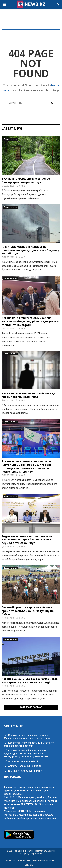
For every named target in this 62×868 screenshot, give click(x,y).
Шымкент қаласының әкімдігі (23, 771)
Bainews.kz (47, 815)
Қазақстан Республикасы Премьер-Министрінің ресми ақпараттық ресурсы (27, 737)
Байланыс (30, 865)
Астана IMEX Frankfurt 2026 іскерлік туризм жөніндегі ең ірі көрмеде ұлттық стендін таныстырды (30, 321)
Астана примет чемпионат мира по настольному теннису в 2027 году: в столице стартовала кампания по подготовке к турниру (26, 466)
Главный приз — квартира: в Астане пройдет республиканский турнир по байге (28, 611)
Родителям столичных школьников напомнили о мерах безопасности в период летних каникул (27, 540)
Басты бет (10, 861)
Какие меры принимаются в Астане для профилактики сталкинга (29, 395)
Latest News (12, 128)
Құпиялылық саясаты (43, 861)
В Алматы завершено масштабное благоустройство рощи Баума (26, 180)
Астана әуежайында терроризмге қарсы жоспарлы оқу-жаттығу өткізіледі (30, 681)
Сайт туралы (24, 861)
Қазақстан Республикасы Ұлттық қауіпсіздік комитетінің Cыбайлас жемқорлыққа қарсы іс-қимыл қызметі (27, 754)
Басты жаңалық (11, 139)
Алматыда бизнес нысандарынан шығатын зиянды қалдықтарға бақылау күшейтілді (30, 250)
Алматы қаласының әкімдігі (22, 766)
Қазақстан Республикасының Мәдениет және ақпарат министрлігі (29, 744)
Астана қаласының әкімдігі (22, 761)
